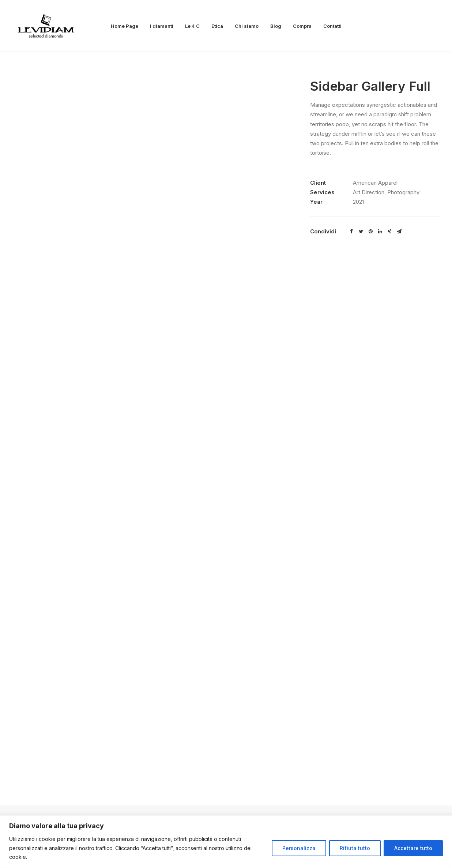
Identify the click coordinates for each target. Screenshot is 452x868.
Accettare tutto (413, 848)
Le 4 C (192, 26)
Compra (302, 26)
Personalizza (299, 848)
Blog (276, 26)
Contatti (332, 26)
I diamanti (162, 26)
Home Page (125, 26)
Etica (217, 26)
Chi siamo (247, 26)
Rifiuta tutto (355, 848)
